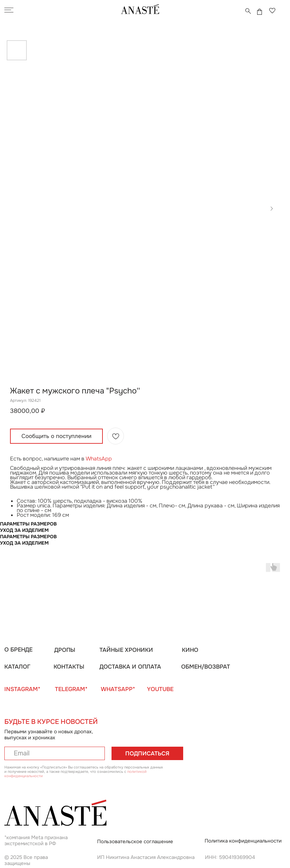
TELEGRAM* (71, 689)
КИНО (190, 650)
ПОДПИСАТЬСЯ (147, 753)
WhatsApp (99, 459)
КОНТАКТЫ (69, 667)
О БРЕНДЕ (18, 649)
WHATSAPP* (118, 689)
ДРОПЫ (65, 650)
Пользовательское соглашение (135, 842)
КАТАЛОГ (17, 667)
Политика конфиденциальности (243, 841)
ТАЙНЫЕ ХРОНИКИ (126, 650)
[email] (55, 753)
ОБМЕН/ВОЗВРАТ (206, 667)
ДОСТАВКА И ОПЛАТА (130, 667)
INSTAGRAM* (22, 689)
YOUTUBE (160, 689)
